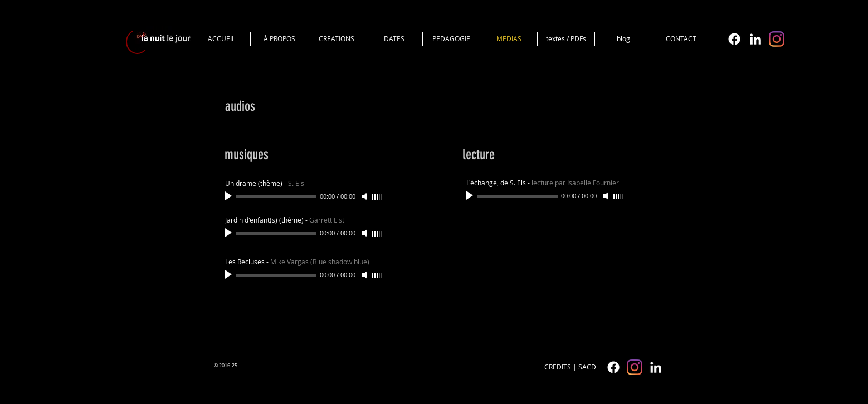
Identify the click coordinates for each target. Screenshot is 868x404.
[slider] (378, 197)
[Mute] (365, 196)
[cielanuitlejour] (777, 39)
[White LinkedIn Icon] (755, 39)
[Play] (230, 196)
